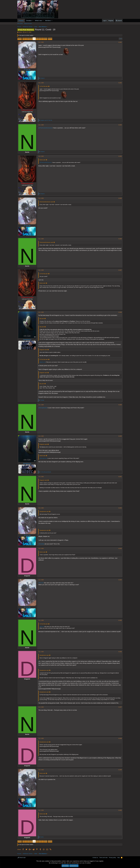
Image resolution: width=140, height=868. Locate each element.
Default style (22, 858)
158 (46, 39)
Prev (20, 39)
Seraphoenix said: (44, 512)
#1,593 (120, 549)
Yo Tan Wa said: (44, 86)
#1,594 (120, 580)
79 (31, 39)
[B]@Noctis (42, 362)
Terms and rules (103, 858)
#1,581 (120, 42)
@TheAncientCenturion (45, 128)
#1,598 (120, 738)
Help (119, 858)
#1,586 (120, 239)
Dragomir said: (43, 350)
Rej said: (42, 319)
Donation (29, 21)
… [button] (26, 39)
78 (28, 39)
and (46, 120)
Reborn (20, 32)
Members (48, 21)
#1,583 (120, 125)
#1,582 (120, 83)
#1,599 (120, 770)
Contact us (95, 858)
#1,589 (120, 405)
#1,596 (120, 652)
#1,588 (120, 312)
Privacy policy (112, 858)
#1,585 (120, 198)
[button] (33, 21)
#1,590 (120, 436)
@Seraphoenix (43, 408)
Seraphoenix (27, 339)
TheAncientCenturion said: (46, 202)
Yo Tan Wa (27, 69)
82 (40, 39)
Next (50, 39)
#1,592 (120, 508)
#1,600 (120, 810)
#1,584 (120, 156)
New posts (20, 23)
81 (37, 39)
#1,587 (120, 270)
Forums (21, 21)
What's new (38, 21)
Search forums (28, 23)
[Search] (119, 21)
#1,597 (120, 707)
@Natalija (41, 544)
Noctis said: (43, 160)
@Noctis (41, 583)
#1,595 (120, 620)
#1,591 (120, 477)
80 (34, 39)
